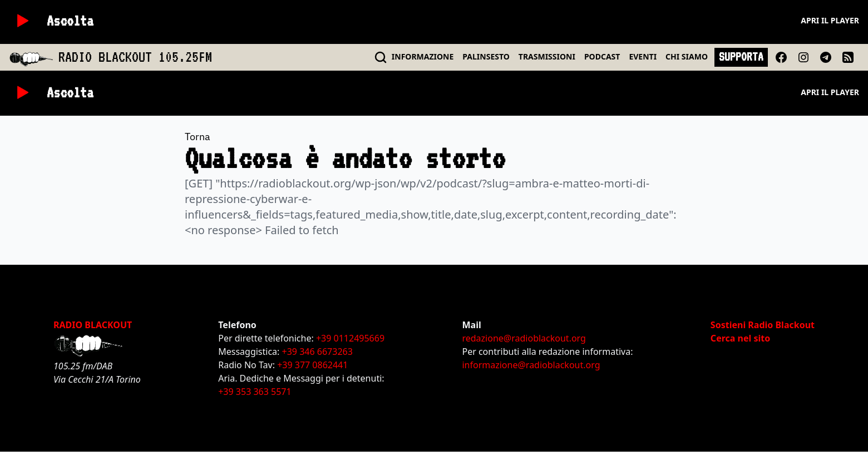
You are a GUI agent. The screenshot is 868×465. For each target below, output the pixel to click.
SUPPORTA (741, 57)
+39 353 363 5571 (255, 392)
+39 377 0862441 (312, 365)
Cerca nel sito (740, 338)
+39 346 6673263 (317, 352)
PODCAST (602, 56)
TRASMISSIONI (547, 56)
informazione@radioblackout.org (531, 365)
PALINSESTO (486, 56)
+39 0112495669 (350, 338)
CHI (687, 56)
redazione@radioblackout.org (524, 338)
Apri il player (830, 20)
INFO (423, 56)
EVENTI (643, 56)
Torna (198, 137)
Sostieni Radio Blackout (763, 325)
